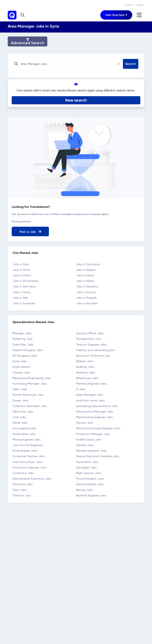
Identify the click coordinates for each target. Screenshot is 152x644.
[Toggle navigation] (116, 15)
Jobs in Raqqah (86, 297)
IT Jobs (81, 389)
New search (76, 100)
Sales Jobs (20, 389)
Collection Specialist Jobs (30, 405)
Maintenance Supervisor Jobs (32, 478)
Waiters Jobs (85, 361)
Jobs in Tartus (22, 292)
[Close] (119, 64)
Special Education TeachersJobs (98, 456)
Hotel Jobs (20, 361)
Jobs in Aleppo (86, 269)
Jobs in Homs (21, 269)
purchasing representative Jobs (97, 405)
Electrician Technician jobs (93, 355)
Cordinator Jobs (23, 472)
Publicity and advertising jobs (95, 349)
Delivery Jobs (85, 444)
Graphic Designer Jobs (28, 349)
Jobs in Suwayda (24, 303)
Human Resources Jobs (28, 394)
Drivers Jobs (20, 400)
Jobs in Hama (85, 275)
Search (131, 64)
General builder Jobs (90, 484)
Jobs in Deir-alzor (24, 286)
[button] (23, 15)
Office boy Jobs (23, 411)
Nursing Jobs (84, 489)
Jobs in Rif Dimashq (25, 280)
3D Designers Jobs (25, 355)
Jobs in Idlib (20, 297)
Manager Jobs (22, 333)
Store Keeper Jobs (25, 450)
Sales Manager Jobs (90, 394)
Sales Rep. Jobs (23, 344)
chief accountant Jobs (28, 461)
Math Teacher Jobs (89, 472)
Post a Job (30, 231)
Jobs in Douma (86, 292)
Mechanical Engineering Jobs (32, 377)
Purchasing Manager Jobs (30, 383)
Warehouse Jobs (87, 377)
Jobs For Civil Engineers (28, 444)
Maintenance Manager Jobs (95, 411)
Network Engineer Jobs (91, 495)
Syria (139, 5)
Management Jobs (89, 338)
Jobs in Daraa (22, 275)
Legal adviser (21, 366)
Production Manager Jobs (93, 433)
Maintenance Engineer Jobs (94, 417)
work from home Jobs (90, 400)
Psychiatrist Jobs (87, 461)
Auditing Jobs (85, 366)
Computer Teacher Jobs (29, 456)
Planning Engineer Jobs (91, 383)
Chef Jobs (19, 417)
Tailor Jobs (19, 489)
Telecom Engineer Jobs (91, 344)
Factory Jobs (85, 422)
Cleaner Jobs (21, 372)
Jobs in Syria (21, 264)
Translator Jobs (23, 484)
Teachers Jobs (86, 372)
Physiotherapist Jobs (90, 478)
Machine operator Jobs (91, 450)
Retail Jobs (20, 422)
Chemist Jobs (22, 495)
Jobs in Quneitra (87, 286)
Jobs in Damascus (88, 264)
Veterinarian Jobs (24, 433)
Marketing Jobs (23, 338)
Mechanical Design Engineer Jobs (98, 428)
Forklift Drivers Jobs (89, 439)
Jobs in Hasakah (87, 303)
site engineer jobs (24, 428)
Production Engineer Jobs (29, 467)
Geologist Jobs (86, 467)
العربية (129, 5)
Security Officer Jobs (90, 333)
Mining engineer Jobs (27, 439)
